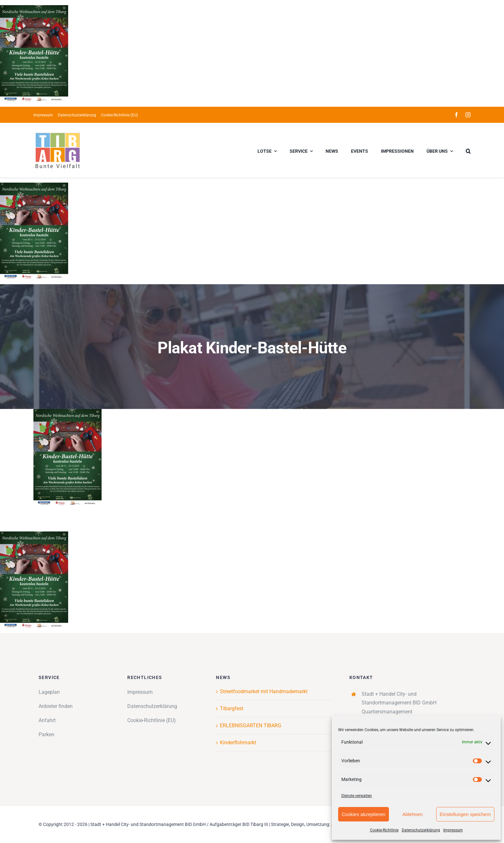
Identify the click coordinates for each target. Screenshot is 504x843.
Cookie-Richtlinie (384, 830)
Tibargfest (232, 708)
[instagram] (468, 115)
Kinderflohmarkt (238, 743)
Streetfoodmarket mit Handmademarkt (264, 691)
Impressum (453, 830)
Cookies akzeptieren (364, 814)
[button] (468, 150)
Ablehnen (413, 814)
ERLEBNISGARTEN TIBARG (251, 725)
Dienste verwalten (357, 796)
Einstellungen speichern (465, 814)
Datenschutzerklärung (421, 830)
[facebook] (456, 115)
